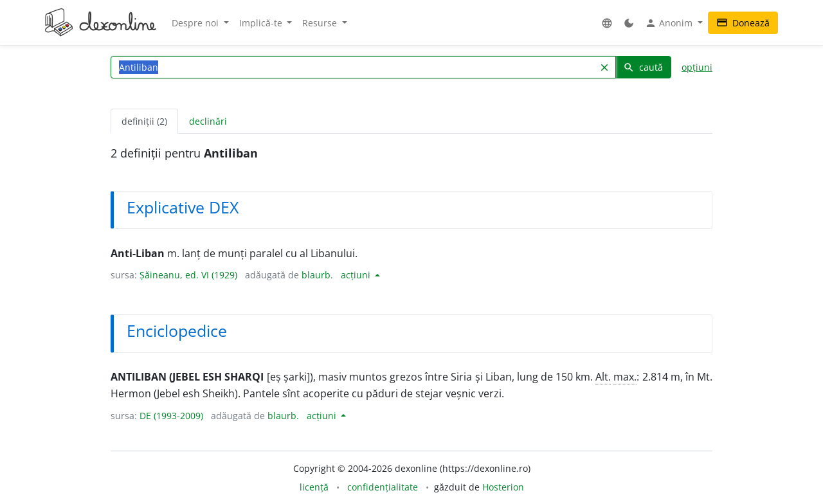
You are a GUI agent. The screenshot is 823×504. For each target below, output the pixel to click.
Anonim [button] (670, 23)
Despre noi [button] (196, 23)
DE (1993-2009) (171, 416)
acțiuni (357, 275)
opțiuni (697, 67)
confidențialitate (383, 487)
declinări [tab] (208, 121)
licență (314, 487)
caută (643, 67)
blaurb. (317, 275)
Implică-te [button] (262, 23)
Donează (743, 23)
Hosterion (503, 487)
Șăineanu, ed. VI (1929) (188, 275)
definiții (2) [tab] (144, 121)
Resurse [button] (321, 23)
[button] (607, 23)
